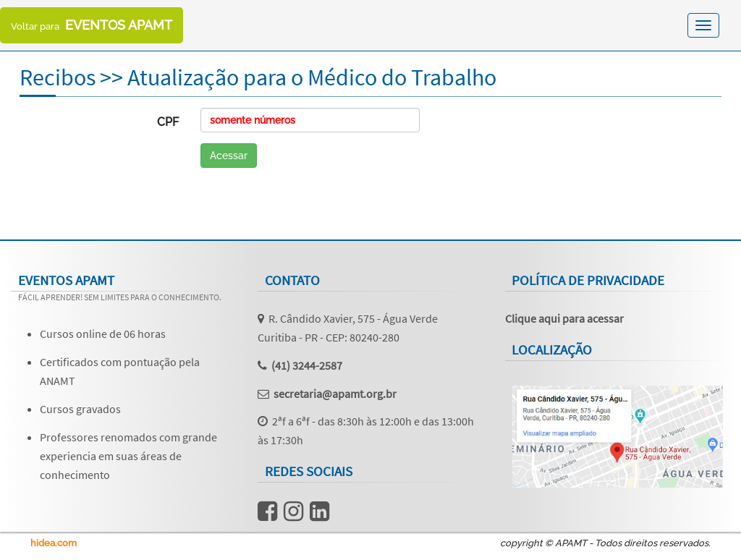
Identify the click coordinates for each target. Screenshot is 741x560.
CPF (168, 122)
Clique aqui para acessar (564, 318)
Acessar (229, 156)
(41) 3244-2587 (307, 365)
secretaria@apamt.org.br (335, 394)
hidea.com (54, 543)
